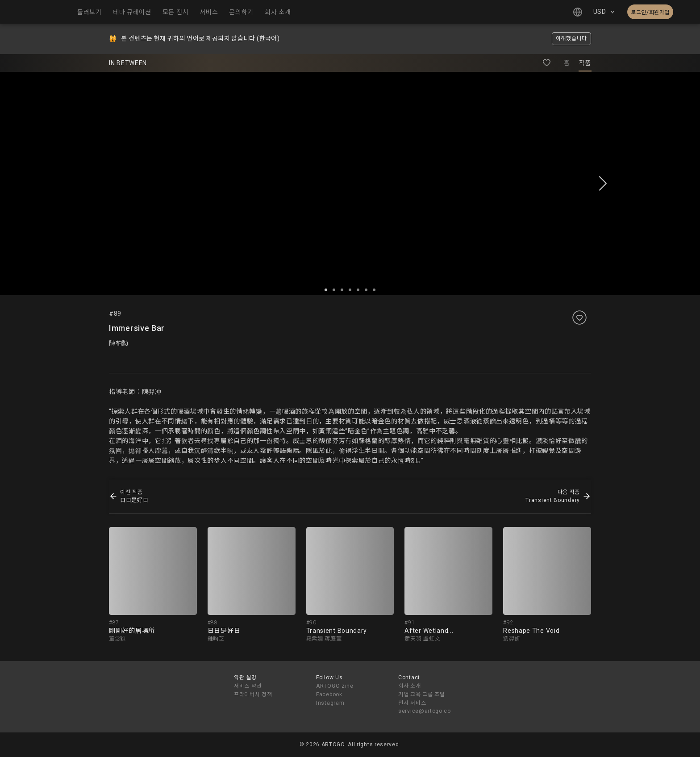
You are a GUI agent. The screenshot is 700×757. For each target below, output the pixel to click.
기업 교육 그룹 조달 (422, 694)
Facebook (329, 694)
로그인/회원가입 (650, 13)
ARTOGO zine (335, 686)
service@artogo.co (425, 711)
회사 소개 (410, 686)
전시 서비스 (412, 703)
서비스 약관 (248, 686)
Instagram (330, 703)
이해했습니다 (571, 38)
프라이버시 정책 (253, 694)
